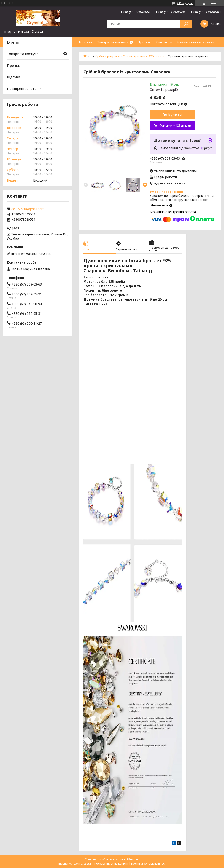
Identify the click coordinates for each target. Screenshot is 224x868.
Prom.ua (134, 859)
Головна (86, 42)
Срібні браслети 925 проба (144, 56)
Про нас (144, 42)
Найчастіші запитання (195, 42)
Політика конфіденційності (149, 864)
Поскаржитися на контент (111, 864)
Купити (175, 115)
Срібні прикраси (107, 56)
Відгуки (13, 77)
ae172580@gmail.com (28, 209)
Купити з (175, 126)
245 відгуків (185, 3)
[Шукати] (186, 24)
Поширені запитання (25, 88)
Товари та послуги (113, 42)
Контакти (164, 42)
